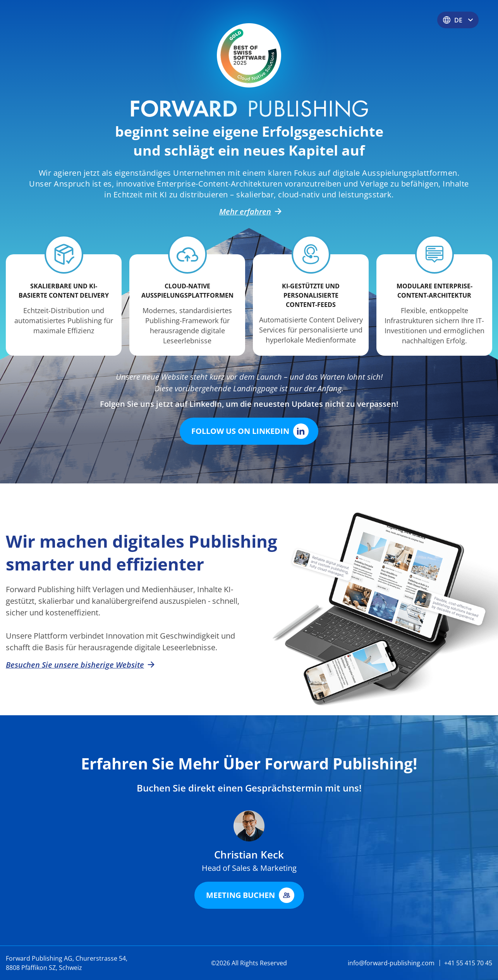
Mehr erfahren (249, 212)
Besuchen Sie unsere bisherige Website (79, 665)
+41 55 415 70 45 (468, 963)
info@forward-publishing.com (391, 963)
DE (458, 20)
